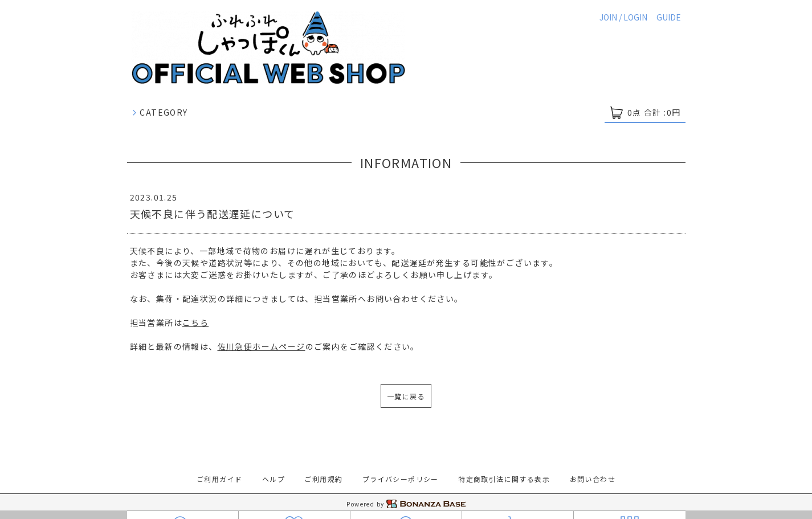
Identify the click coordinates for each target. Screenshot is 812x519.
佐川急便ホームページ (262, 346)
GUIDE (669, 17)
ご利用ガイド (219, 479)
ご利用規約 (323, 479)
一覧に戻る (406, 396)
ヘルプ (274, 479)
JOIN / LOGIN (623, 17)
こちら (195, 322)
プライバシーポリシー (401, 479)
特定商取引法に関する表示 (504, 479)
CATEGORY (160, 112)
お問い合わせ (593, 479)
